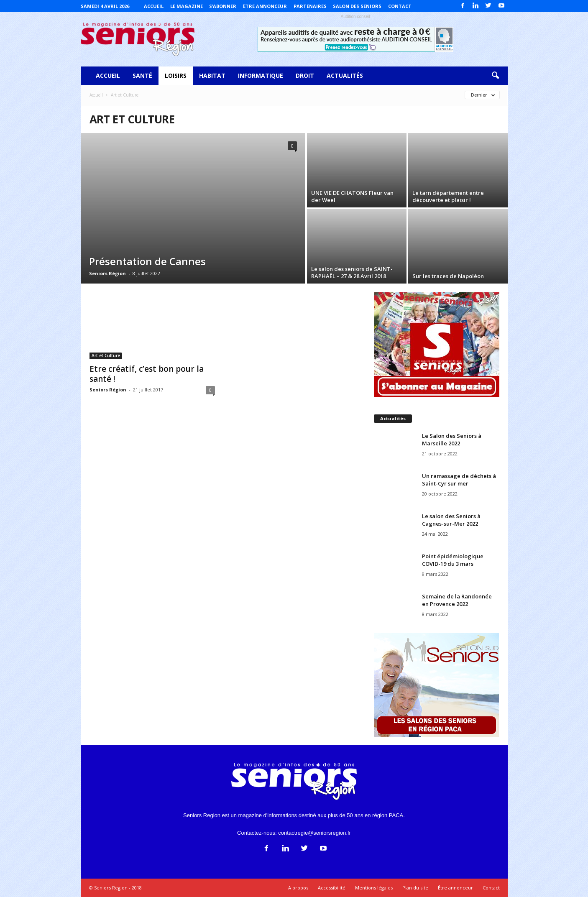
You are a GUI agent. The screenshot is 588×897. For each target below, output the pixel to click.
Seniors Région (107, 273)
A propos (298, 888)
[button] (495, 76)
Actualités (345, 75)
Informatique (261, 75)
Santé (142, 75)
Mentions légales (374, 888)
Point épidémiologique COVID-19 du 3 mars (453, 560)
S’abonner (223, 6)
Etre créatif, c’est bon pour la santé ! (147, 374)
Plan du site (415, 888)
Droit (305, 75)
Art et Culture (106, 355)
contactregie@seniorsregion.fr (314, 833)
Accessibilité (332, 888)
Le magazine (187, 6)
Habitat (212, 75)
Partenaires (310, 6)
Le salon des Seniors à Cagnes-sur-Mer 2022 (451, 520)
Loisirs (176, 75)
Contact (400, 6)
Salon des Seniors (357, 6)
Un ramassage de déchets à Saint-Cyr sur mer (459, 480)
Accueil (154, 6)
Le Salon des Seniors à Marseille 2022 (452, 440)
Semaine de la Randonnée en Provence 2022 (457, 600)
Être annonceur (265, 6)
